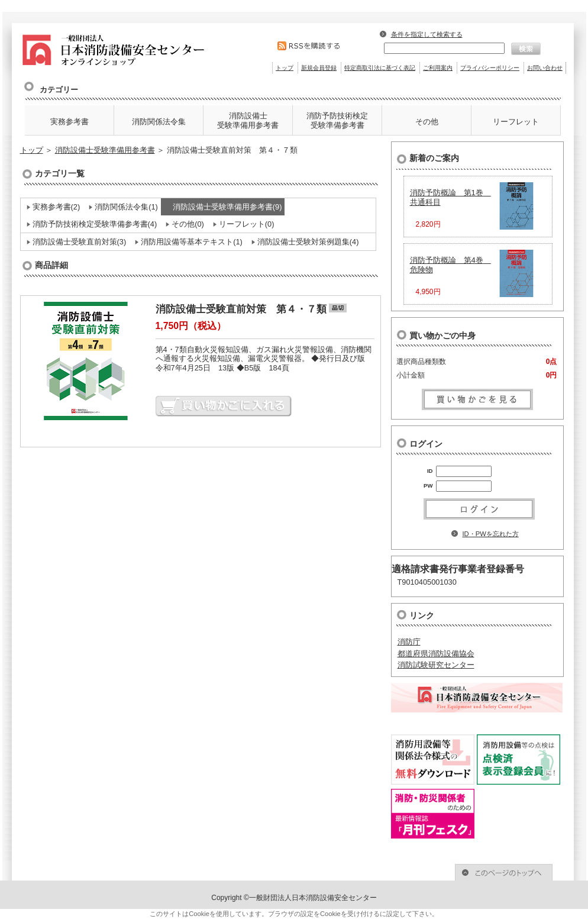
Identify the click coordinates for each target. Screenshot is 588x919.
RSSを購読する (316, 46)
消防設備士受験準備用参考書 (105, 150)
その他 (427, 122)
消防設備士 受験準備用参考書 (248, 120)
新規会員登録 (319, 68)
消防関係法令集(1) (126, 207)
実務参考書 (70, 122)
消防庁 (409, 642)
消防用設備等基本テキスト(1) (192, 242)
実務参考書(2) (56, 207)
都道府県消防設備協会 (436, 654)
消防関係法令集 (159, 122)
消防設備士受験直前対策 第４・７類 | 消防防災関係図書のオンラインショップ (131, 47)
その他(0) (188, 224)
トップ (285, 68)
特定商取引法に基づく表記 (380, 68)
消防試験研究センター (436, 665)
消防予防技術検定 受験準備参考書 (337, 120)
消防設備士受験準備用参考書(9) (227, 207)
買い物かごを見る (477, 398)
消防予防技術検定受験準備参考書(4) (95, 224)
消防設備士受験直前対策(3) (80, 242)
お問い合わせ (545, 68)
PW (428, 486)
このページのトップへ (469, 870)
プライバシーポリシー (490, 68)
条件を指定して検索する (427, 34)
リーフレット (516, 122)
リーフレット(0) (247, 224)
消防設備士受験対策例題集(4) (308, 242)
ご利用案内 (438, 68)
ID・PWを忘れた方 (491, 534)
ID (430, 471)
